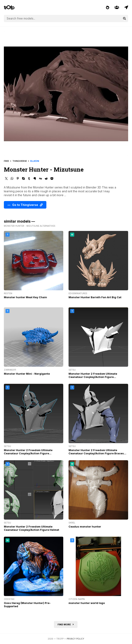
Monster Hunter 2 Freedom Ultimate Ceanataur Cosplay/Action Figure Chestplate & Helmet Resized (28, 453)
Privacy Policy (75, 639)
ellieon (35, 161)
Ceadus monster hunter (85, 527)
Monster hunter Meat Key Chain (25, 297)
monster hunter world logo (87, 603)
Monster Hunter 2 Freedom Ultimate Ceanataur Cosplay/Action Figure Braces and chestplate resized (96, 453)
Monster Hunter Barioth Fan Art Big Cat (95, 297)
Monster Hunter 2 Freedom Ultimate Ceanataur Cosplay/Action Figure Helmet (32, 528)
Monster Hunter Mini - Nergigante (27, 374)
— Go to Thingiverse (25, 205)
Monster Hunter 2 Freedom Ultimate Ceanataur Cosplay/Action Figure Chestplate (93, 377)
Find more (66, 624)
